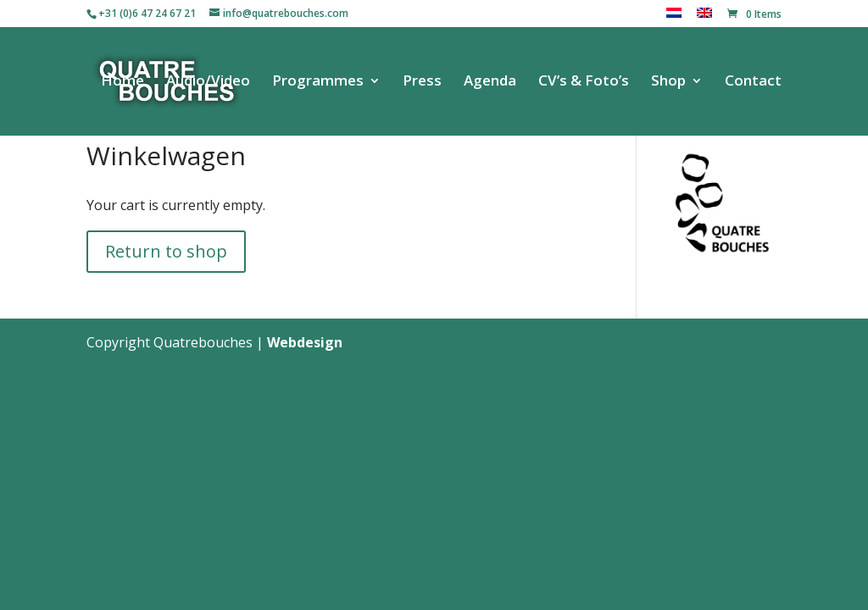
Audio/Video (208, 82)
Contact (753, 82)
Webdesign (305, 342)
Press (422, 82)
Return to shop (166, 251)
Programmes (318, 82)
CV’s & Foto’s (584, 82)
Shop (668, 82)
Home (122, 82)
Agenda (490, 82)
